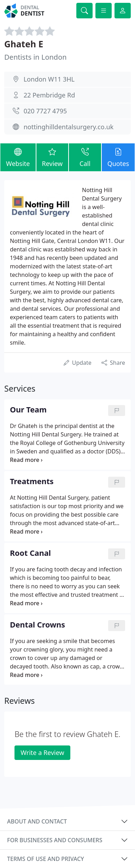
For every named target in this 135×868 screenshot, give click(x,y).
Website (18, 157)
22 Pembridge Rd (49, 95)
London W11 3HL (49, 79)
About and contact (37, 821)
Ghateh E (24, 44)
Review (52, 157)
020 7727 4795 (45, 111)
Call (85, 157)
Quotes (118, 157)
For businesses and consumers (55, 840)
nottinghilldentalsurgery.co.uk (69, 127)
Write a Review (42, 753)
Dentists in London (36, 57)
